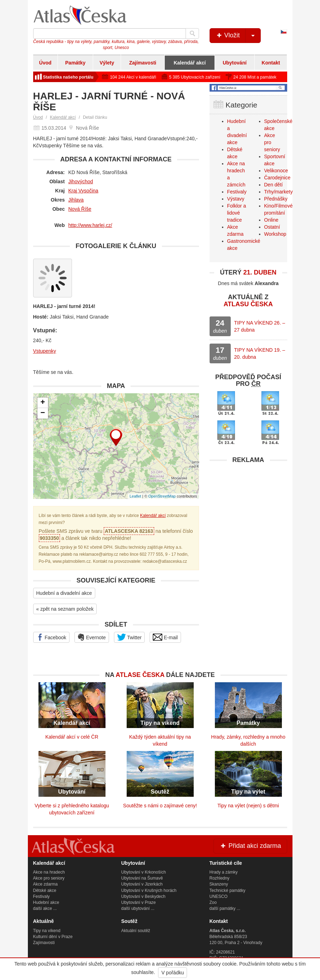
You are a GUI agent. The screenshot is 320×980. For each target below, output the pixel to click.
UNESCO (219, 896)
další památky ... (225, 908)
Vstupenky (45, 351)
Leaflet (135, 496)
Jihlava (76, 200)
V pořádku (173, 973)
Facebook (51, 637)
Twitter (129, 637)
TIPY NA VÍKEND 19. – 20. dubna (260, 353)
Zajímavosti (143, 63)
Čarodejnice (277, 178)
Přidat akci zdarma (250, 846)
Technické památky (228, 890)
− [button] (43, 413)
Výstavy (236, 199)
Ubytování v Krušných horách (149, 890)
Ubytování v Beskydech (143, 896)
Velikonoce (276, 171)
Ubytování (235, 63)
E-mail (165, 637)
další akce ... (45, 908)
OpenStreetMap (162, 496)
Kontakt (271, 63)
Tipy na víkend (47, 931)
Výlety (107, 63)
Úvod (45, 63)
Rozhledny (220, 878)
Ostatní (272, 227)
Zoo (213, 902)
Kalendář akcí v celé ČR (72, 737)
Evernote (92, 637)
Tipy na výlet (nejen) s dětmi (248, 806)
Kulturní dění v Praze (53, 937)
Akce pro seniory (49, 878)
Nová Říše (80, 209)
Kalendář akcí (190, 63)
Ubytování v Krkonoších (144, 872)
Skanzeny (219, 884)
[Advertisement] (248, 511)
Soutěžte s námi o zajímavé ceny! (160, 806)
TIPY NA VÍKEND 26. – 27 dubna (260, 326)
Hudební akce (46, 902)
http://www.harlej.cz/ (90, 225)
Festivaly (237, 192)
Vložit (238, 36)
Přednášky (276, 199)
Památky (76, 63)
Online (271, 220)
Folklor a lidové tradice (237, 213)
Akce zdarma (46, 884)
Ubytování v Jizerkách (142, 884)
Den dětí (274, 185)
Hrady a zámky (224, 872)
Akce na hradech (49, 872)
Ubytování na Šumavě (142, 878)
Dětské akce (45, 890)
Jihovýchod (81, 181)
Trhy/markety (279, 192)
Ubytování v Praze (139, 902)
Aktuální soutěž (136, 931)
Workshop (275, 234)
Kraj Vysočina (83, 191)
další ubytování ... (138, 908)
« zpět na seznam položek (65, 609)
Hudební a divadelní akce (64, 593)
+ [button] (43, 403)
